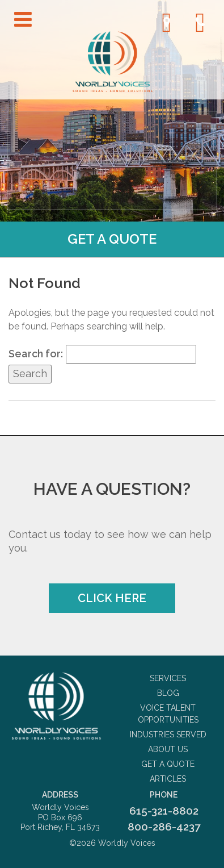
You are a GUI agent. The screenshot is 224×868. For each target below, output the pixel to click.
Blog (168, 693)
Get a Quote (112, 239)
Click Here (112, 598)
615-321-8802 (164, 811)
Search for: (36, 354)
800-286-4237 (164, 827)
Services (168, 678)
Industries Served (168, 735)
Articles (168, 779)
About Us (168, 749)
